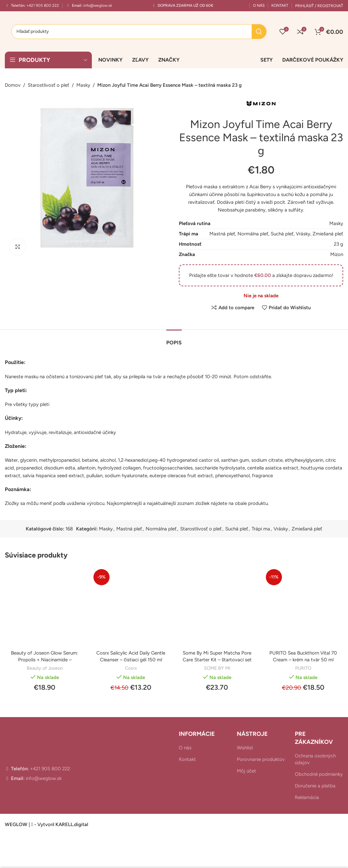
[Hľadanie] (139, 32)
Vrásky (303, 234)
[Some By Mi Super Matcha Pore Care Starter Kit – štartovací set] (217, 607)
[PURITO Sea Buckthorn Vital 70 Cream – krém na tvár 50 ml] (304, 607)
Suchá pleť (282, 234)
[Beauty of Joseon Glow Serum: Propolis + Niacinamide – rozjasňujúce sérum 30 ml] (45, 607)
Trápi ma (261, 529)
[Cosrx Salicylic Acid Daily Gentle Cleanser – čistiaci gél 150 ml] (131, 607)
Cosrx (131, 668)
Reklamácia (307, 797)
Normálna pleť (253, 234)
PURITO (303, 668)
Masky (83, 85)
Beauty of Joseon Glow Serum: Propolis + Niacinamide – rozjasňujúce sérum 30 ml (45, 660)
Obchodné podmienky (319, 774)
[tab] (174, 339)
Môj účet (247, 771)
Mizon (337, 254)
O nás (185, 748)
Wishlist (245, 748)
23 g (338, 244)
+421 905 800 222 (42, 5)
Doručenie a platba (315, 786)
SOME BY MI (217, 668)
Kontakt (187, 759)
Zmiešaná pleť (328, 234)
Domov (13, 85)
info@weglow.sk (97, 5)
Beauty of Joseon (45, 668)
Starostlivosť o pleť (48, 85)
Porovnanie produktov (261, 759)
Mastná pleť (222, 234)
